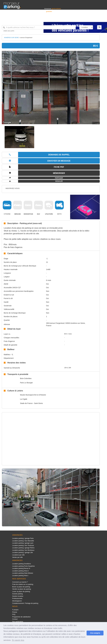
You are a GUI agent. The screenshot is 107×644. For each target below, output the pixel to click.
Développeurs (17, 601)
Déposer (81, 19)
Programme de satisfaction (21, 617)
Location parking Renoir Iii (21, 568)
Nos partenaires (18, 621)
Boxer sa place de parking (21, 587)
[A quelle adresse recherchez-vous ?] (39, 27)
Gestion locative (18, 596)
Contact (15, 619)
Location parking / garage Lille (22, 552)
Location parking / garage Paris (23, 538)
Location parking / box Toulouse (23, 545)
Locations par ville (18, 555)
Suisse (101, 19)
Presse (15, 612)
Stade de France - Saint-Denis (31, 403)
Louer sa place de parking (21, 591)
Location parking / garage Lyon (23, 543)
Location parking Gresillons (22, 564)
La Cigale (24, 399)
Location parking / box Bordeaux (23, 550)
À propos (15, 610)
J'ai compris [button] (95, 633)
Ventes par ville (17, 557)
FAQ (14, 614)
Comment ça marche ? (20, 582)
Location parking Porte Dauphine (23, 566)
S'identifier (73, 19)
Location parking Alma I (20, 575)
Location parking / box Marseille (23, 541)
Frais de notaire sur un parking (23, 584)
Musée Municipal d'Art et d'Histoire (33, 395)
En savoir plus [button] (18, 640)
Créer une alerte (9, 31)
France (88, 19)
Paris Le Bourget (26, 383)
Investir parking (17, 594)
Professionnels (63, 19)
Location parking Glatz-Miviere (23, 573)
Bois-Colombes (26, 378)
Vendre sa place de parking (22, 589)
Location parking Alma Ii (20, 571)
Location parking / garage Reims (23, 548)
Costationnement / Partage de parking (25, 603)
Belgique (94, 19)
